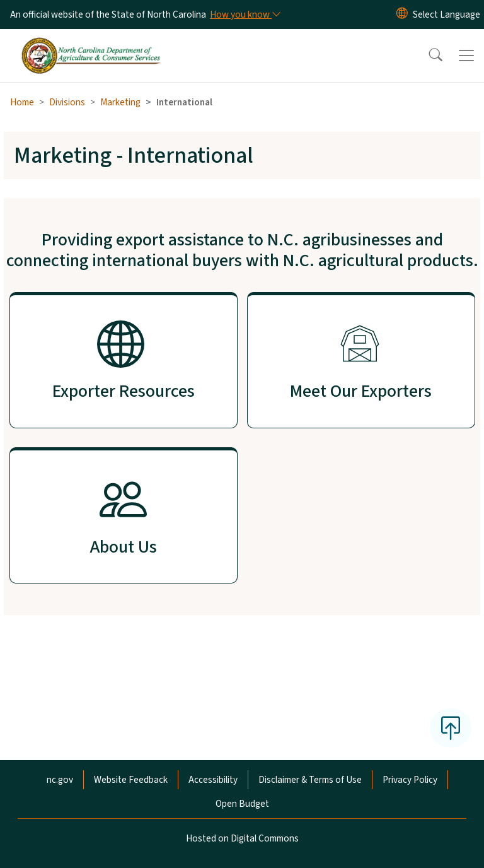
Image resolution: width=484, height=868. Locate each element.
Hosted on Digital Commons (242, 838)
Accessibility (213, 780)
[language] (447, 15)
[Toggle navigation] (466, 56)
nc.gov (60, 780)
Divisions (67, 102)
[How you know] (245, 15)
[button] (427, 56)
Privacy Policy (410, 780)
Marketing (120, 102)
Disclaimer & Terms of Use (310, 780)
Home (22, 102)
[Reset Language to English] (402, 15)
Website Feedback (131, 780)
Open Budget (242, 804)
